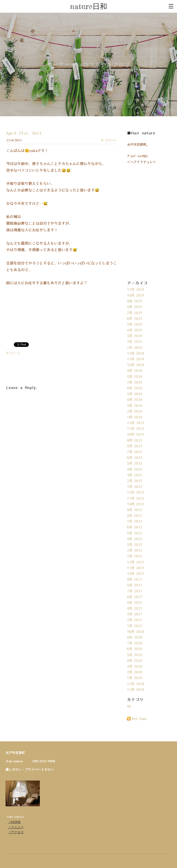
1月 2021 (135, 626)
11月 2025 (136, 290)
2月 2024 (135, 412)
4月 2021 (135, 609)
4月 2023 (135, 470)
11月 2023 (136, 429)
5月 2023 (135, 464)
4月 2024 (135, 400)
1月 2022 (135, 556)
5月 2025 (135, 325)
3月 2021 (135, 614)
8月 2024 (135, 377)
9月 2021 (135, 580)
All (129, 706)
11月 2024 (136, 359)
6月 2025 (135, 319)
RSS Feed (139, 719)
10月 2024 (136, 365)
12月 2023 (136, 423)
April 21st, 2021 (24, 134)
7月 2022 (135, 522)
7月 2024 (135, 383)
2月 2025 (135, 342)
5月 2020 (135, 655)
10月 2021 (136, 574)
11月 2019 (136, 690)
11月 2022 (136, 499)
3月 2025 (135, 336)
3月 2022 (135, 545)
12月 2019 (136, 684)
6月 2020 (135, 649)
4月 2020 (135, 661)
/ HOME (15, 822)
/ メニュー (16, 827)
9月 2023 (135, 441)
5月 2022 (135, 533)
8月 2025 (135, 307)
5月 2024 (135, 394)
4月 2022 (135, 539)
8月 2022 (135, 516)
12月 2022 (136, 493)
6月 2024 (135, 388)
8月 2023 (135, 446)
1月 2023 (135, 487)
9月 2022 (135, 510)
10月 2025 (136, 296)
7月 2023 (135, 452)
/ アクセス (16, 832)
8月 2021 (135, 585)
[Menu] (171, 6)
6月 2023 (135, 458)
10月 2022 (136, 504)
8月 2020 (135, 638)
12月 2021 (136, 562)
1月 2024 (135, 417)
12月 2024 (136, 354)
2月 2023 (135, 481)
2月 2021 (135, 620)
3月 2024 (135, 406)
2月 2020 (135, 672)
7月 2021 (135, 591)
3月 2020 (135, 667)
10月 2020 (136, 632)
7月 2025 (135, 313)
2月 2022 (135, 551)
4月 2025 (135, 330)
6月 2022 (135, 527)
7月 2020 (135, 643)
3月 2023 (135, 475)
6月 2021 (135, 597)
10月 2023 (136, 435)
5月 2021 (135, 603)
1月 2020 (135, 678)
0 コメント (109, 140)
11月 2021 (136, 568)
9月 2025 (135, 301)
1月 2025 (135, 348)
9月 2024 (135, 371)
